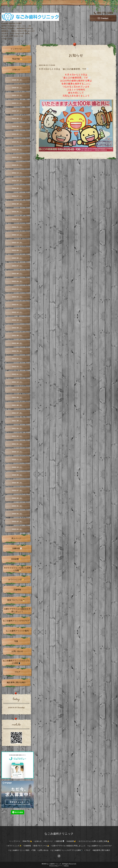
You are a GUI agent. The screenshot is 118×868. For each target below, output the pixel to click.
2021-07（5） (18, 413)
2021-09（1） (18, 398)
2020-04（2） (18, 514)
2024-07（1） (18, 196)
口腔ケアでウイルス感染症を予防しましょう (17, 610)
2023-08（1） (18, 258)
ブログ (17, 672)
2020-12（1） (18, 452)
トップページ (16, 49)
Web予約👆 (17, 59)
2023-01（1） (18, 305)
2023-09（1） (18, 250)
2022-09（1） (18, 328)
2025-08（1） (18, 119)
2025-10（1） (18, 111)
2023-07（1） (18, 266)
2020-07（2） (18, 490)
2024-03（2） (18, 219)
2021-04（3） (18, 429)
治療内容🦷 (17, 548)
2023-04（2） (18, 281)
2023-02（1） (18, 297)
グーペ (60, 866)
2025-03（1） (18, 150)
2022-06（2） (18, 343)
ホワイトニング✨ (16, 580)
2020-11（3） (18, 459)
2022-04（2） (18, 351)
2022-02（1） (18, 367)
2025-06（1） (18, 126)
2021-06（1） (18, 421)
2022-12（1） (18, 312)
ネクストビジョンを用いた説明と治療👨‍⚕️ (17, 569)
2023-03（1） (18, 289)
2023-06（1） (18, 274)
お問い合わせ (17, 651)
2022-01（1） (18, 374)
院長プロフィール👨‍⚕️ (16, 600)
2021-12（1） (18, 382)
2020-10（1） (18, 467)
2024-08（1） (18, 188)
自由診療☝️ (16, 559)
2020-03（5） (18, 521)
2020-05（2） (18, 506)
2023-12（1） (18, 235)
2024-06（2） (18, 204)
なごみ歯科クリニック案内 (17, 631)
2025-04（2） (18, 142)
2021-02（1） (18, 436)
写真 (16, 641)
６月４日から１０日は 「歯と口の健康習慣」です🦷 (64, 69)
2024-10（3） (18, 181)
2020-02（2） (18, 529)
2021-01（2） (18, 444)
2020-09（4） (18, 475)
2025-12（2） (18, 95)
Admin (66, 866)
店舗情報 (17, 590)
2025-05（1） (18, 134)
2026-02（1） (18, 88)
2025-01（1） (18, 165)
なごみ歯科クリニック (59, 834)
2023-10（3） (18, 243)
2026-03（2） (18, 80)
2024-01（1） (18, 227)
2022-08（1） (18, 336)
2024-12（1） (18, 173)
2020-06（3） (18, 498)
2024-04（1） (18, 212)
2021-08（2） (18, 405)
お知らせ (16, 69)
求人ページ (16, 538)
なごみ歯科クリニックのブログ (16, 621)
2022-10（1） (18, 320)
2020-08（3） (18, 483)
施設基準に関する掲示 (16, 682)
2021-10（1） (18, 390)
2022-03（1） (18, 359)
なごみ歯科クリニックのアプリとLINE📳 (16, 662)
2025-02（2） (18, 157)
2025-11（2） (18, 103)
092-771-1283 (103, 13)
